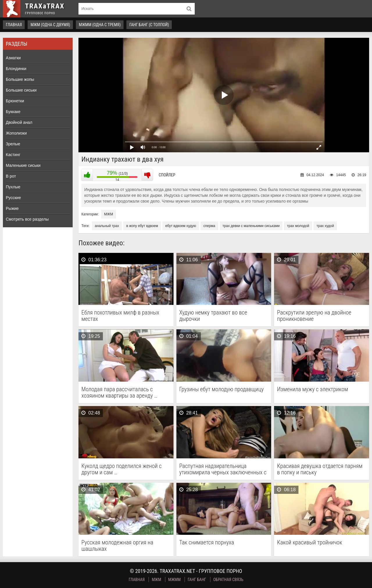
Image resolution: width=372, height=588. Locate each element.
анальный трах (107, 226)
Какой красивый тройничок (310, 543)
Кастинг (13, 155)
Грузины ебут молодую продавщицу (222, 389)
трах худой (325, 226)
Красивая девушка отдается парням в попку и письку (320, 469)
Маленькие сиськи (23, 165)
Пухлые (13, 187)
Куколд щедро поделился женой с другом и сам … (121, 469)
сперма (209, 226)
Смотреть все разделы (27, 219)
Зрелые (13, 144)
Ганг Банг (197, 580)
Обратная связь (228, 580)
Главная (14, 25)
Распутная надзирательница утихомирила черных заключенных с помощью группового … (223, 469)
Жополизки (16, 133)
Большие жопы (20, 79)
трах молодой (298, 226)
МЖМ (109, 214)
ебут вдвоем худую (181, 226)
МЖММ (175, 580)
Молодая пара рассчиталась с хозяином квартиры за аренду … (119, 392)
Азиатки (13, 58)
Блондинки (16, 69)
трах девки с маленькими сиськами (251, 226)
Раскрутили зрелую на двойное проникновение (314, 316)
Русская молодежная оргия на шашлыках (117, 546)
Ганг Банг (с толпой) (149, 25)
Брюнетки (15, 101)
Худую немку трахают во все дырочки (213, 316)
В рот (11, 176)
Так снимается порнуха (207, 543)
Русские (13, 198)
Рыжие (12, 208)
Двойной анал (19, 122)
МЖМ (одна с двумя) (50, 25)
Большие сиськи (21, 90)
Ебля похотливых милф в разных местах (120, 316)
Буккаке (13, 112)
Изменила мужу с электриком (312, 389)
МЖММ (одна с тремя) (100, 25)
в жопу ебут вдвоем (142, 226)
